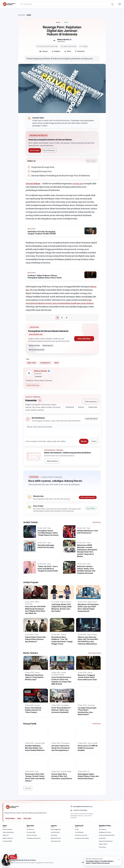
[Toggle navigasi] (120, 4)
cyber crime (32, 363)
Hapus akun (103, 844)
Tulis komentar (91, 402)
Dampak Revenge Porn (42, 171)
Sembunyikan (91, 161)
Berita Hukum (7, 829)
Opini (58, 22)
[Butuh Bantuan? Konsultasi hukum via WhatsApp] (9, 860)
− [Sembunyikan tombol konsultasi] (16, 855)
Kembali (28, 788)
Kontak (84, 862)
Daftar (94, 441)
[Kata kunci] (67, 4)
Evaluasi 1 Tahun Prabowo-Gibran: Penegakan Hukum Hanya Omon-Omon (45, 277)
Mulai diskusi (52, 461)
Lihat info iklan (84, 339)
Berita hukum (10, 818)
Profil (77, 829)
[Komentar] (80, 51)
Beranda (22, 15)
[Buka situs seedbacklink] (119, 853)
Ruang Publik (7, 841)
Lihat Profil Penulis (33, 385)
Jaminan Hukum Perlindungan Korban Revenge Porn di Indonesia (61, 176)
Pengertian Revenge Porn (43, 167)
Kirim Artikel (35, 150)
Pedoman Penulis (81, 835)
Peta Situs (103, 847)
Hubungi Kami (56, 841)
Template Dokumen (34, 838)
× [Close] (119, 859)
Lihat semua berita (95, 653)
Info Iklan (54, 835)
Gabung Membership (88, 497)
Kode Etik (102, 838)
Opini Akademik (8, 832)
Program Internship (82, 838)
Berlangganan (56, 829)
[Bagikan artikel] (56, 51)
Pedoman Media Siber (107, 835)
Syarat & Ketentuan (106, 841)
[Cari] (112, 4)
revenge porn (78, 184)
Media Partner (56, 838)
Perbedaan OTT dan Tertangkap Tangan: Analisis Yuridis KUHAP (42, 233)
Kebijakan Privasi (105, 832)
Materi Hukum (8, 838)
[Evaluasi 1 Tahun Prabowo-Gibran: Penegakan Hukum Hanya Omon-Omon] (90, 275)
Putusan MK (31, 832)
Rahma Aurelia (63, 40)
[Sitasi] (68, 51)
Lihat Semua (97, 724)
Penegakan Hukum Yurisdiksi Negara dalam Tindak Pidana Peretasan (100, 862)
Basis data (27, 818)
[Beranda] (9, 4)
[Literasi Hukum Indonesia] (36, 807)
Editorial (6, 835)
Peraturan (30, 829)
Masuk (84, 441)
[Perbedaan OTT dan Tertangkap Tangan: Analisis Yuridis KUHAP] (90, 231)
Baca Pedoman (49, 150)
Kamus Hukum (32, 835)
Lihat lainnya (97, 522)
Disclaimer (103, 829)
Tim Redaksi (79, 832)
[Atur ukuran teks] (44, 51)
